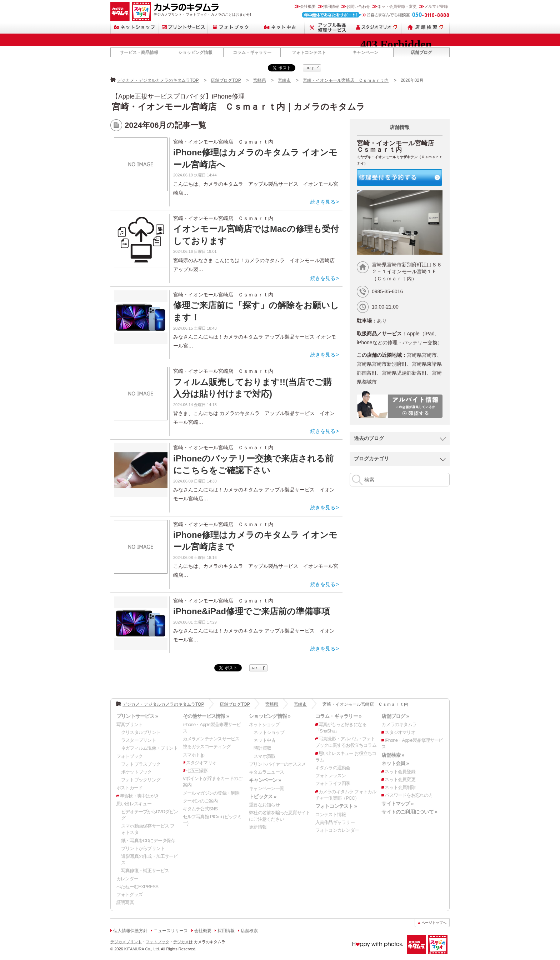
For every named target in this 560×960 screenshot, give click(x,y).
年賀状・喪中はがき (139, 796)
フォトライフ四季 (333, 783)
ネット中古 (280, 27)
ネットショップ (135, 27)
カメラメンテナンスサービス (211, 739)
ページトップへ (434, 923)
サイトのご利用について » (409, 812)
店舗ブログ (421, 52)
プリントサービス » (137, 716)
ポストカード (129, 788)
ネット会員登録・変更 (397, 6)
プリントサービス (183, 27)
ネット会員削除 (400, 787)
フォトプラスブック (141, 764)
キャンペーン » (265, 780)
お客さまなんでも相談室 (376, 15)
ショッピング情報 (195, 52)
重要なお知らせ (264, 805)
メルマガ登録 (436, 6)
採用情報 (331, 6)
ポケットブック (136, 772)
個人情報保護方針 (130, 931)
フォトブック (232, 27)
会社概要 (308, 6)
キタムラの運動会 (333, 768)
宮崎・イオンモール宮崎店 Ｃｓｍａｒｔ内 (346, 80)
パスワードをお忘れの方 (409, 795)
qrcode (312, 68)
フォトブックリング (141, 780)
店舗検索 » (393, 755)
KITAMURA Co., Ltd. (142, 949)
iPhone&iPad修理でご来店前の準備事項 (252, 611)
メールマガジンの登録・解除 (211, 793)
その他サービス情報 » (206, 716)
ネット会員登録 (400, 772)
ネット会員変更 (400, 779)
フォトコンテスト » (336, 806)
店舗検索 (426, 27)
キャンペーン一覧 (266, 788)
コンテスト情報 (331, 814)
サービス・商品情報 (139, 52)
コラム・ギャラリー (252, 52)
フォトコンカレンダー (337, 830)
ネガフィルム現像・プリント (149, 748)
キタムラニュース (266, 772)
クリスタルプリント (141, 732)
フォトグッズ (129, 894)
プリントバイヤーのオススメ (277, 764)
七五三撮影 (197, 771)
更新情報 (258, 827)
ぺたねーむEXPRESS (137, 887)
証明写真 (125, 902)
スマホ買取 (264, 756)
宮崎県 (260, 80)
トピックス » (262, 796)
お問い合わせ (358, 6)
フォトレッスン (331, 776)
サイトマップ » (397, 804)
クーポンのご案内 (200, 801)
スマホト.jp (194, 755)
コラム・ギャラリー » (338, 716)
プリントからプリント (143, 848)
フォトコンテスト (309, 52)
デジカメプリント (126, 942)
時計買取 (262, 748)
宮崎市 (284, 80)
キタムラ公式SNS (200, 809)
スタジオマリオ (141, 11)
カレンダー (127, 879)
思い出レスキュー (134, 804)
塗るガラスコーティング (207, 747)
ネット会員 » (395, 763)
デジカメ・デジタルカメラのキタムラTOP (158, 80)
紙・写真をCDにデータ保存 (148, 841)
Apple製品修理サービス (329, 27)
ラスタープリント (139, 740)
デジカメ (181, 942)
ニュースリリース (171, 931)
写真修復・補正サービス (145, 871)
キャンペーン (365, 52)
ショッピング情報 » (270, 716)
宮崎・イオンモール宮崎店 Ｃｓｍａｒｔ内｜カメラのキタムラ (238, 107)
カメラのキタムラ (120, 11)
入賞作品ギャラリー (335, 822)
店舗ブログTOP (226, 80)
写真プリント (129, 724)
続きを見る (323, 202)
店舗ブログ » (395, 716)
